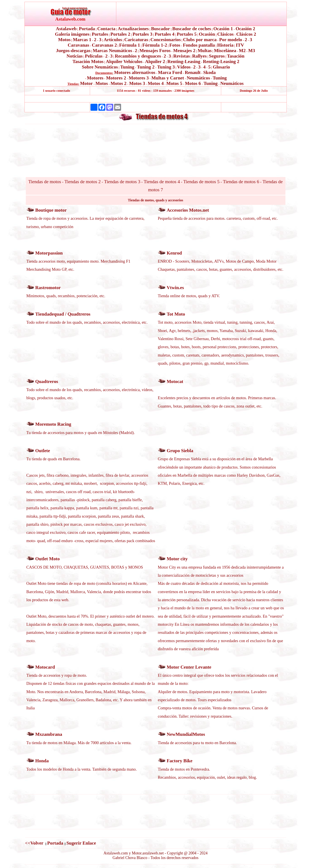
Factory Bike (180, 761)
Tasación (236, 56)
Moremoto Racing (53, 424)
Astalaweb (66, 29)
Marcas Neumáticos (112, 51)
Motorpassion (49, 253)
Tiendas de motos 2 (83, 182)
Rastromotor (48, 288)
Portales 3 (142, 34)
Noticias (75, 56)
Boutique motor (51, 210)
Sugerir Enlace (81, 843)
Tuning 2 (146, 67)
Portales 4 (165, 34)
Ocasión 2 (245, 29)
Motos (64, 40)
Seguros (217, 56)
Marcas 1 (82, 40)
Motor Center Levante (189, 667)
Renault (193, 72)
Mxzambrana (49, 734)
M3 (252, 51)
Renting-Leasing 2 (221, 61)
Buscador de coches (192, 29)
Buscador (161, 29)
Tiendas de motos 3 (122, 182)
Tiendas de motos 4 (162, 182)
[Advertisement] (156, 99)
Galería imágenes (72, 34)
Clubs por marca (200, 40)
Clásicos (225, 34)
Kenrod (174, 253)
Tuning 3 (166, 67)
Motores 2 (116, 78)
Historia (225, 45)
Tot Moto (176, 314)
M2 (242, 51)
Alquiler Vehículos (124, 61)
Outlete (43, 451)
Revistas (182, 56)
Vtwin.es (175, 288)
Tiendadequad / (51, 314)
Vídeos (184, 67)
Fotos (175, 45)
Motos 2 (119, 83)
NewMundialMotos (186, 734)
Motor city (177, 559)
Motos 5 (174, 83)
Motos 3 (137, 83)
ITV (240, 45)
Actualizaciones (133, 29)
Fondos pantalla (199, 45)
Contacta (106, 29)
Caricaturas (136, 40)
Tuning (127, 67)
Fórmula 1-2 (155, 45)
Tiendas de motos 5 (202, 182)
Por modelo (231, 40)
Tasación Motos (88, 61)
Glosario (221, 67)
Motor (86, 83)
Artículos (113, 40)
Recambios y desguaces (138, 56)
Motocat (175, 381)
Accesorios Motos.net (188, 210)
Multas (205, 51)
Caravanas (78, 45)
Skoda (209, 72)
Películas (94, 56)
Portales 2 (120, 34)
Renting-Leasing (184, 61)
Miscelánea (225, 51)
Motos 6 (193, 83)
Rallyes (199, 56)
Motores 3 (139, 78)
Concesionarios (166, 40)
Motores (95, 78)
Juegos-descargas (73, 51)
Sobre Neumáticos (100, 67)
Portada (87, 29)
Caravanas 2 (104, 45)
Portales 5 (187, 34)
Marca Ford (170, 72)
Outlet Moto (47, 559)
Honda (42, 761)
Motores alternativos (135, 72)
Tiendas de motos (45, 182)
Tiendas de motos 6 (241, 182)
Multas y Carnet (168, 78)
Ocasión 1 (223, 29)
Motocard (45, 667)
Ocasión (207, 34)
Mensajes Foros (155, 51)
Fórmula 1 (129, 45)
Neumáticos (198, 78)
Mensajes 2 (184, 51)
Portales (100, 34)
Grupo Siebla (180, 451)
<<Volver (35, 843)
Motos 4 (156, 83)
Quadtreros (79, 314)
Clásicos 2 (246, 34)
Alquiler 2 (155, 61)
